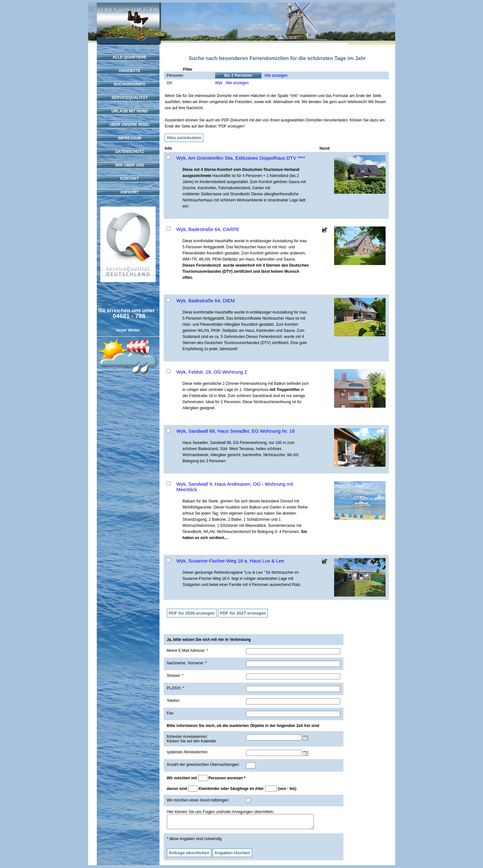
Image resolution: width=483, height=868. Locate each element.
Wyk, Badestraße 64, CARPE (208, 229)
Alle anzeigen (276, 75)
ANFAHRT (128, 192)
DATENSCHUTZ (128, 152)
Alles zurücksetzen (184, 138)
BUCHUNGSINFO (128, 84)
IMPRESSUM (128, 138)
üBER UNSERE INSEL (128, 125)
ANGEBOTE (128, 71)
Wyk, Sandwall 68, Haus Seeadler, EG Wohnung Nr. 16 (236, 431)
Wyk (219, 83)
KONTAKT (128, 179)
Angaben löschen (232, 856)
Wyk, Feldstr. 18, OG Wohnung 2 (212, 372)
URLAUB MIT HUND (128, 111)
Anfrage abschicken (189, 856)
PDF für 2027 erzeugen (243, 613)
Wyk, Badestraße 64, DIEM (206, 301)
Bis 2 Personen (238, 75)
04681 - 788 (129, 316)
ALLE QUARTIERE (128, 57)
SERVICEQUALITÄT (128, 98)
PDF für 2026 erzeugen (192, 613)
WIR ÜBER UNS (128, 165)
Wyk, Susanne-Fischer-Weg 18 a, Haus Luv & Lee (230, 561)
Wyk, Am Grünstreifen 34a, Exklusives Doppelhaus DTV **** (241, 158)
